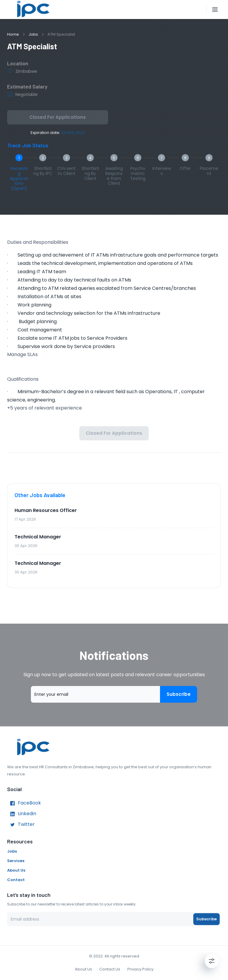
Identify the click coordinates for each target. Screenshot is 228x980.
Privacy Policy (140, 969)
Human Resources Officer (46, 510)
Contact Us (110, 969)
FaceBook (24, 803)
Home (13, 34)
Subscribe (179, 694)
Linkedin (22, 814)
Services (16, 861)
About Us (16, 870)
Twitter (21, 825)
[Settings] (212, 961)
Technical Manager (38, 537)
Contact (16, 880)
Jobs (33, 34)
